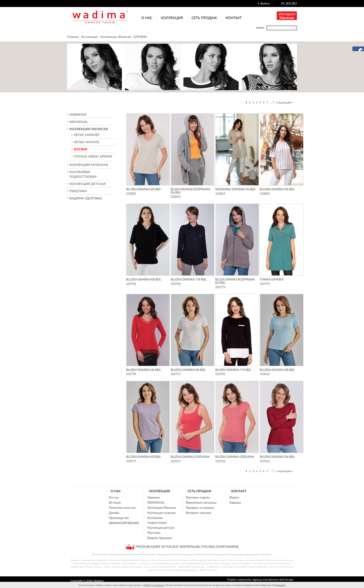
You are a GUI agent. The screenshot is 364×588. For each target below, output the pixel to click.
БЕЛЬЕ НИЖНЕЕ (87, 135)
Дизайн (114, 513)
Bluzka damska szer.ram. (190, 457)
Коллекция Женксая (116, 37)
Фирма (234, 497)
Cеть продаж (204, 18)
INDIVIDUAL (79, 122)
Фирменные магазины (201, 502)
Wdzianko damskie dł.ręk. (236, 189)
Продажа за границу (200, 508)
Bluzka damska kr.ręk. (144, 189)
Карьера (235, 502)
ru (295, 3)
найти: (260, 28)
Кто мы (114, 497)
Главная (73, 37)
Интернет (287, 16)
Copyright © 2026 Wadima (87, 581)
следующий (284, 102)
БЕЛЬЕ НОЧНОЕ (87, 142)
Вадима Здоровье (86, 198)
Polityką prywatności (154, 585)
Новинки (78, 114)
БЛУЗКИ (140, 37)
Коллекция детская (161, 528)
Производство (119, 518)
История (115, 502)
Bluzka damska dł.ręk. (144, 370)
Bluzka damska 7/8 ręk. (189, 279)
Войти (265, 3)
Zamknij (281, 585)
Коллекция (172, 18)
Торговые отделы (198, 497)
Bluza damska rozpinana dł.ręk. (190, 191)
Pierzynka (78, 191)
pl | (284, 3)
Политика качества (122, 508)
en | (289, 3)
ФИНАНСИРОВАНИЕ (124, 523)
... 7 (272, 102)
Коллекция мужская (161, 513)
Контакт (234, 18)
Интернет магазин (198, 513)
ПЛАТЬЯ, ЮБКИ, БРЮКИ (93, 156)
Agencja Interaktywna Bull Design (273, 580)
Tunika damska (272, 279)
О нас (147, 18)
